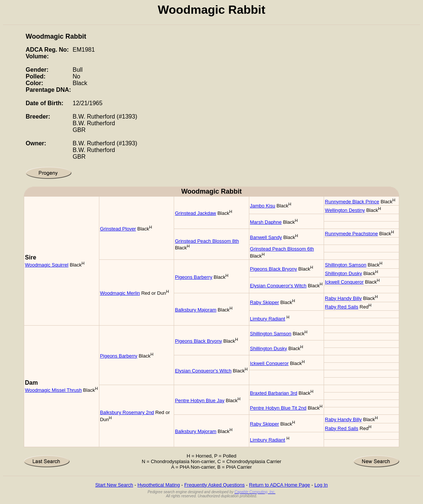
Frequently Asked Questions (214, 485)
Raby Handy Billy (343, 298)
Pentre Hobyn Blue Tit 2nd (278, 408)
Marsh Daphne (266, 222)
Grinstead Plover (118, 229)
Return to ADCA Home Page (279, 485)
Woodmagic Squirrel (47, 265)
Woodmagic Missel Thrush (53, 390)
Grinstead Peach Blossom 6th (282, 249)
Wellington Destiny (345, 210)
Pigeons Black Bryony (273, 269)
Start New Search (114, 485)
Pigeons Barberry (193, 277)
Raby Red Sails (342, 307)
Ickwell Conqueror (344, 282)
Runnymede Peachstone (351, 234)
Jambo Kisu (263, 206)
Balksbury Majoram (196, 310)
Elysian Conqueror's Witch (278, 286)
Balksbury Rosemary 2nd (127, 412)
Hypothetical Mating (158, 485)
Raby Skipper (265, 302)
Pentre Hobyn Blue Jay (200, 400)
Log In (321, 485)
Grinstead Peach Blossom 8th (207, 241)
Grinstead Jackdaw (196, 213)
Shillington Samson (345, 265)
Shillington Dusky (343, 273)
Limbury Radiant (268, 319)
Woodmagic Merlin (120, 293)
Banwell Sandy (266, 237)
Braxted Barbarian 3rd (274, 393)
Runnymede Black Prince (352, 202)
